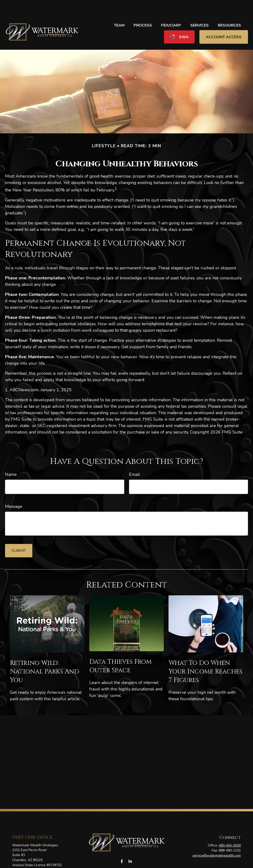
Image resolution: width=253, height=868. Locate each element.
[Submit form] (19, 536)
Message (14, 492)
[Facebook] (122, 847)
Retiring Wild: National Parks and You (44, 657)
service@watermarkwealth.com (217, 841)
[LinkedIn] (130, 847)
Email (135, 460)
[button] (119, 11)
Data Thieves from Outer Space (121, 652)
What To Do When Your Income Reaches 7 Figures (205, 657)
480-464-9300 (230, 831)
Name (11, 460)
